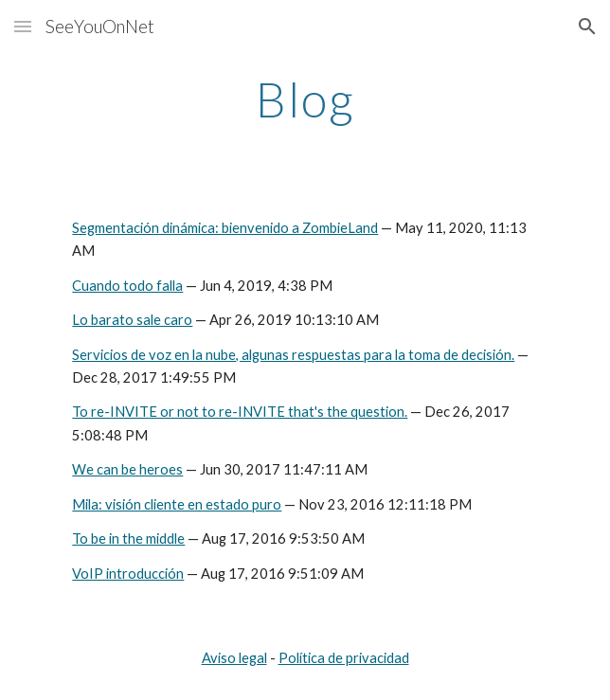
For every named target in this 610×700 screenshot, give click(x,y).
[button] (23, 26)
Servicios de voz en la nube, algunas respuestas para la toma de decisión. (293, 355)
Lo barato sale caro (132, 320)
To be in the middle (128, 538)
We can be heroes (127, 469)
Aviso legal (234, 658)
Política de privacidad (344, 658)
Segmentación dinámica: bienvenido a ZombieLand (225, 228)
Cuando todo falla (127, 286)
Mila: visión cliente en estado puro (177, 504)
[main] (305, 99)
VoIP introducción (128, 574)
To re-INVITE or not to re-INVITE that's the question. (240, 412)
